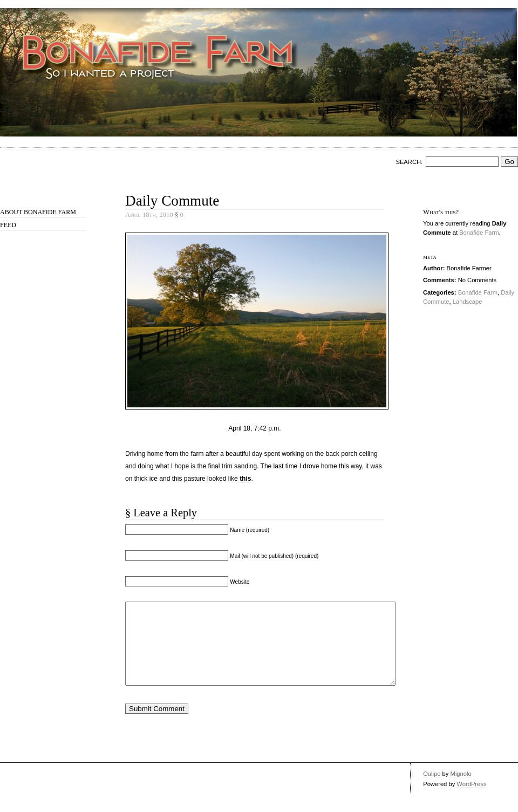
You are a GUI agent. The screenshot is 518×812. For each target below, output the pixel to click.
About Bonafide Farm (38, 212)
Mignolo (461, 790)
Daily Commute (172, 201)
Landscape (468, 302)
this (245, 479)
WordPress (471, 800)
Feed (8, 225)
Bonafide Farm (479, 233)
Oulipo (432, 790)
